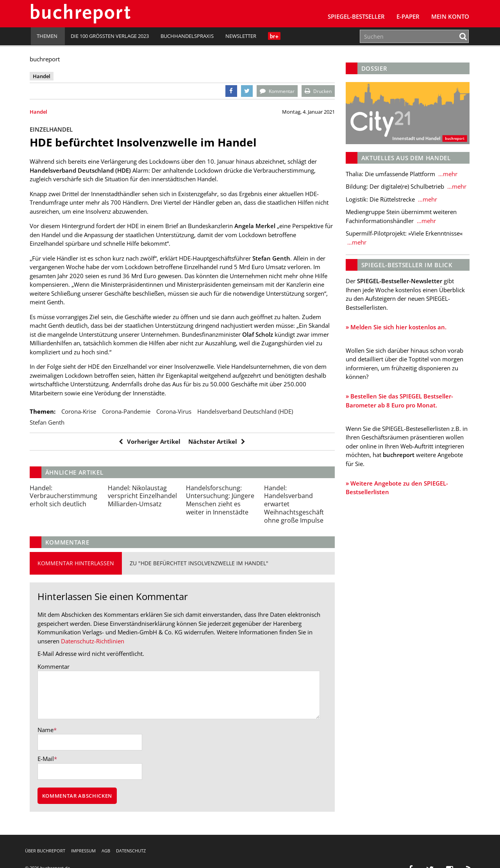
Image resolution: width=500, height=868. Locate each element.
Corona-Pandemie (127, 411)
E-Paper (408, 16)
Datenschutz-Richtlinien (94, 641)
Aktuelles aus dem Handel (405, 157)
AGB (106, 851)
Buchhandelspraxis (187, 36)
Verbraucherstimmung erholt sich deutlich (65, 496)
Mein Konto (450, 16)
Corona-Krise (80, 411)
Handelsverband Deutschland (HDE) (246, 411)
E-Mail (47, 759)
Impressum (83, 851)
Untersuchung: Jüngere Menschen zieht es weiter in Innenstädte (221, 500)
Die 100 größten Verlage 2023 (110, 36)
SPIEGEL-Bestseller (356, 16)
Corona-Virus (175, 411)
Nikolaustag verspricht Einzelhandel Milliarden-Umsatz (143, 496)
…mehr (446, 173)
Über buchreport (45, 851)
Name (47, 730)
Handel (40, 112)
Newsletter (241, 36)
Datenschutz (131, 851)
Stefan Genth (48, 422)
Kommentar (55, 666)
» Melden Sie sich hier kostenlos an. (395, 327)
